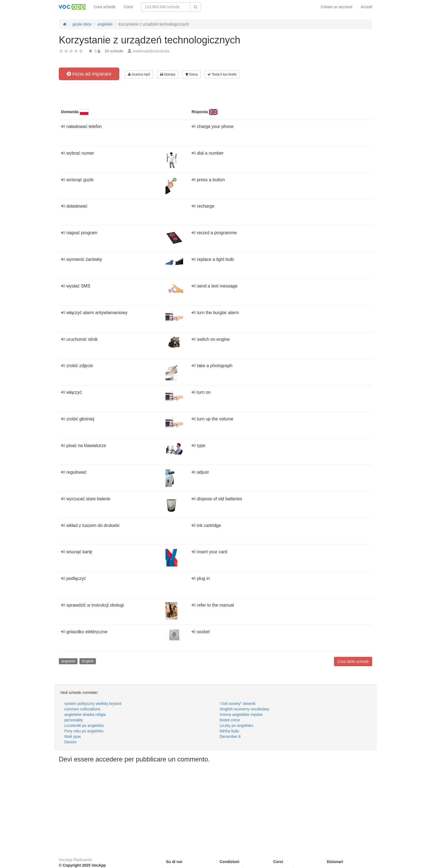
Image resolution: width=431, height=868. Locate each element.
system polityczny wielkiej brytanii (93, 704)
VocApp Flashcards (75, 860)
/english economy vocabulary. (245, 709)
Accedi (366, 7)
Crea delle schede (353, 662)
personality (74, 720)
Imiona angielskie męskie (241, 715)
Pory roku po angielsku (84, 731)
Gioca (192, 74)
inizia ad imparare (89, 74)
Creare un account (337, 7)
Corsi (128, 7)
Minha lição (229, 731)
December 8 (230, 736)
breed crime (230, 720)
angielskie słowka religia (85, 715)
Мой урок (73, 736)
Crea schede (105, 7)
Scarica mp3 (139, 74)
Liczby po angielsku (236, 725)
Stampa (168, 74)
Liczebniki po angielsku (84, 725)
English (88, 661)
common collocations (82, 709)
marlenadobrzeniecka (151, 51)
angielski (68, 661)
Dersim (70, 742)
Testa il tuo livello (222, 74)
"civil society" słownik (238, 704)
